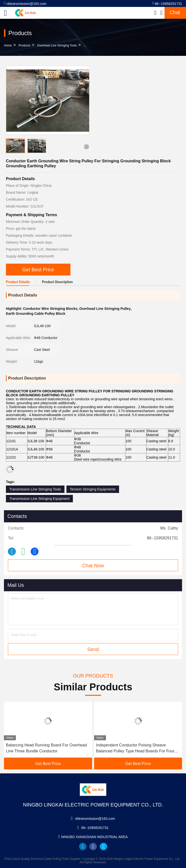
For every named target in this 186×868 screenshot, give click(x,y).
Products (24, 45)
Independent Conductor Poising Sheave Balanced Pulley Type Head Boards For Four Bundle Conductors (135, 749)
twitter (103, 847)
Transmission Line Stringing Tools (35, 489)
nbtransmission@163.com (25, 3)
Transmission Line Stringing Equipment (39, 499)
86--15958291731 (167, 3)
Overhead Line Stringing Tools (57, 45)
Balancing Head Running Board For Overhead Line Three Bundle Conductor (46, 748)
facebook (93, 847)
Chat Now (93, 566)
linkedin (83, 847)
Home (8, 45)
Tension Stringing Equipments (93, 489)
